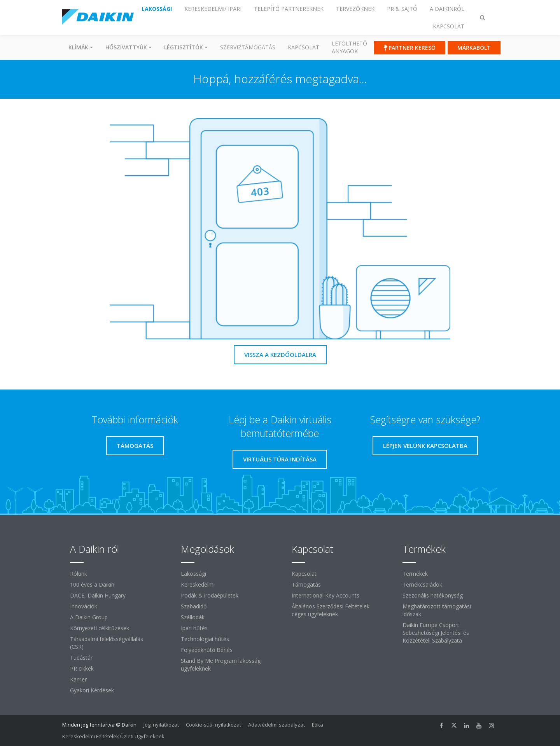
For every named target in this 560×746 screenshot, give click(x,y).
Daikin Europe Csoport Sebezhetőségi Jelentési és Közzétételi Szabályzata (436, 633)
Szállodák (193, 617)
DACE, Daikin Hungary (98, 595)
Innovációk (84, 606)
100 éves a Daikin (92, 584)
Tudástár (81, 658)
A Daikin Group (89, 617)
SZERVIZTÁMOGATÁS (248, 47)
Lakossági (193, 574)
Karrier (78, 679)
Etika (318, 725)
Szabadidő (194, 606)
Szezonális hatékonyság (433, 595)
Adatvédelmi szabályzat (276, 725)
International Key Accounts (325, 595)
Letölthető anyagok (349, 47)
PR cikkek (82, 668)
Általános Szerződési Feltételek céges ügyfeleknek (331, 610)
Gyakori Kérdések (92, 690)
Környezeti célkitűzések (100, 628)
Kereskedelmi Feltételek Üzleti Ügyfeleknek (113, 736)
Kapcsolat (304, 47)
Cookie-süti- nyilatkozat (213, 725)
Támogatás (306, 584)
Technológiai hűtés (205, 639)
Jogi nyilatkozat (161, 725)
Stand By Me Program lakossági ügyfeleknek (221, 665)
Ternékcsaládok (422, 584)
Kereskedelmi (198, 584)
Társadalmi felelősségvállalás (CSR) (107, 643)
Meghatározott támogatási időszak (437, 610)
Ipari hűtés (194, 628)
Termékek (415, 574)
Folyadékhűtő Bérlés (207, 650)
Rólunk (79, 574)
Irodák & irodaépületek (210, 595)
